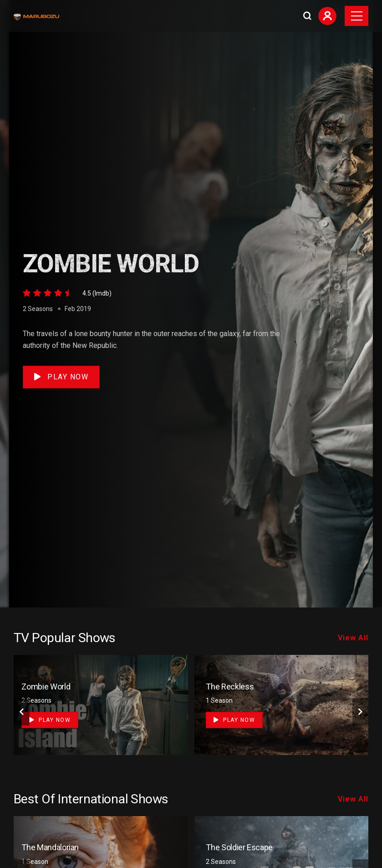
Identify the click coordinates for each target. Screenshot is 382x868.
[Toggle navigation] (357, 16)
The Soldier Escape (239, 847)
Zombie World (46, 687)
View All (353, 638)
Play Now (61, 377)
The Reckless (230, 687)
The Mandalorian (50, 847)
